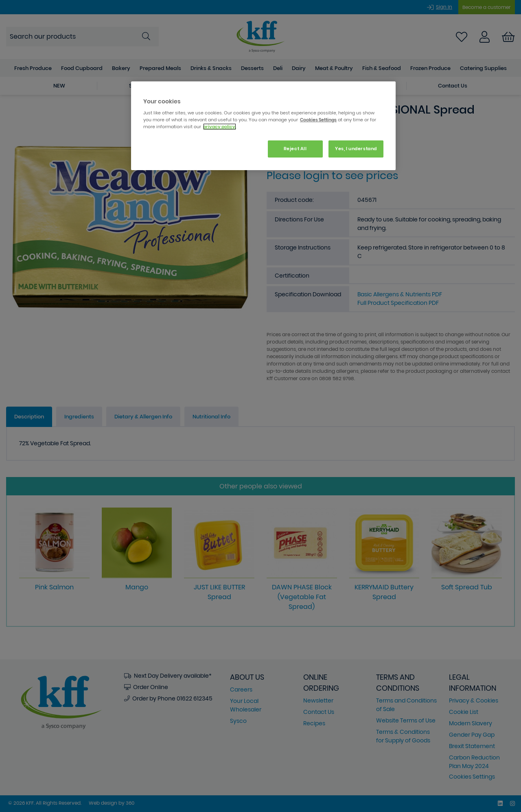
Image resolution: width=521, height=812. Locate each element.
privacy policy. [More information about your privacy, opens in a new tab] (220, 127)
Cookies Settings (318, 120)
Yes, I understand (356, 149)
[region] (263, 126)
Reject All (295, 149)
